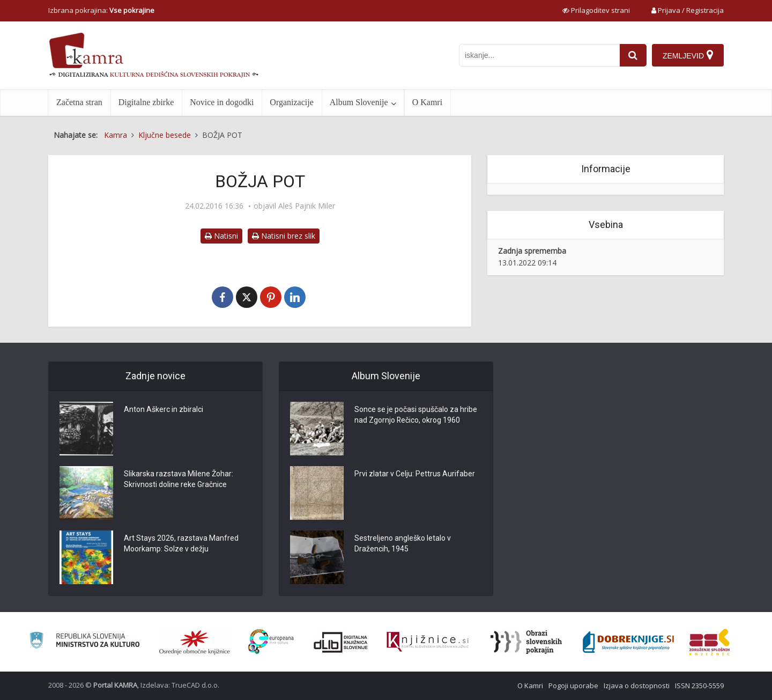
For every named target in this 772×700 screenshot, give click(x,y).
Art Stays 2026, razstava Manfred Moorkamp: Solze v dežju (181, 544)
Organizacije (291, 102)
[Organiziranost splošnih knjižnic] (195, 642)
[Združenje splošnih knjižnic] (710, 642)
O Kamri (427, 102)
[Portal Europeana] (271, 642)
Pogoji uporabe (573, 686)
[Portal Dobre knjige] (628, 642)
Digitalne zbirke (146, 102)
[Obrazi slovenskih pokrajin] (526, 642)
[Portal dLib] (341, 642)
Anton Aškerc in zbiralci (164, 410)
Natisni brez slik (284, 236)
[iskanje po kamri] (539, 55)
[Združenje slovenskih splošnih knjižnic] (428, 642)
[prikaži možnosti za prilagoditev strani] (596, 10)
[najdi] (633, 55)
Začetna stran (79, 102)
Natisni (221, 236)
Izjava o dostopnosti (637, 686)
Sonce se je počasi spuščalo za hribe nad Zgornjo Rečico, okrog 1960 (416, 415)
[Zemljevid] (688, 55)
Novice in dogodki (222, 102)
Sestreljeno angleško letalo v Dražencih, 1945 (403, 544)
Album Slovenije (359, 102)
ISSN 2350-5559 (699, 686)
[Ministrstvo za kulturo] (84, 642)
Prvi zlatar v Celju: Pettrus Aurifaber (415, 474)
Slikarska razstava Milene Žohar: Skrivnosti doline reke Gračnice (179, 480)
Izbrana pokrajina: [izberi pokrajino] (101, 10)
